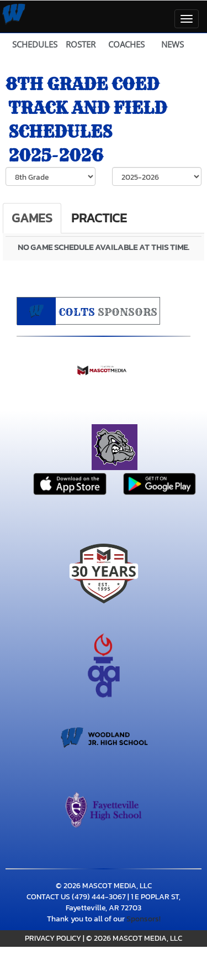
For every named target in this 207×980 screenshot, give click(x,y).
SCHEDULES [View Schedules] (35, 44)
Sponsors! (144, 919)
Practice (99, 218)
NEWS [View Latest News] (173, 44)
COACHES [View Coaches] (126, 44)
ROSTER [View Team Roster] (81, 44)
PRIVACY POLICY (53, 938)
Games (32, 218)
